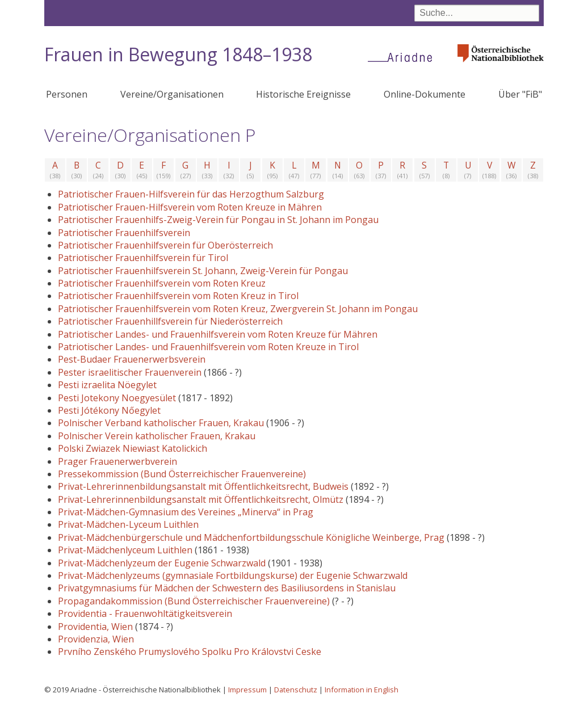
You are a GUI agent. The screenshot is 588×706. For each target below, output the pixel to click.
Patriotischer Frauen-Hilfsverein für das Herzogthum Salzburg (191, 194)
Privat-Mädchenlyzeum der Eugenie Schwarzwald (162, 563)
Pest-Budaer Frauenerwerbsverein (132, 359)
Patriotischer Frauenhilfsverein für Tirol (143, 258)
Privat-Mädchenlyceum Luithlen (125, 550)
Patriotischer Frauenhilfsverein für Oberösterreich (165, 245)
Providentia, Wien (95, 627)
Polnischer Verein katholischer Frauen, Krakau (157, 436)
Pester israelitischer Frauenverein (130, 372)
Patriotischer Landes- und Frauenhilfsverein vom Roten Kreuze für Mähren (218, 334)
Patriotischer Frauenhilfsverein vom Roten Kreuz (162, 283)
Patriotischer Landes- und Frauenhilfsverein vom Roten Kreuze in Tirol (208, 347)
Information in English (362, 690)
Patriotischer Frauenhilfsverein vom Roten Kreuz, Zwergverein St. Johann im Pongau (238, 309)
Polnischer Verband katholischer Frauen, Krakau (161, 423)
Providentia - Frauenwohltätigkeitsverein (145, 613)
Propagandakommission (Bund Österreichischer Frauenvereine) (194, 601)
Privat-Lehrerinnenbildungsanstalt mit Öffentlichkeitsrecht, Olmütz (201, 499)
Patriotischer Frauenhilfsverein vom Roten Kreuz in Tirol (178, 296)
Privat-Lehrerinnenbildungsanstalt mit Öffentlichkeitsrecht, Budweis (203, 486)
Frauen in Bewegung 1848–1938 (178, 54)
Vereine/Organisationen (172, 94)
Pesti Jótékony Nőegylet (109, 410)
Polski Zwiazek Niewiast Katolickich (133, 448)
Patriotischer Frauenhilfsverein (124, 233)
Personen (67, 94)
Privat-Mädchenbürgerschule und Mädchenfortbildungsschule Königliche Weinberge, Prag (251, 537)
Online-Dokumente (425, 94)
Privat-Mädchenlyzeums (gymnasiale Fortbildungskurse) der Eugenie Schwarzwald (233, 575)
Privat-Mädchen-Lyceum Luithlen (128, 524)
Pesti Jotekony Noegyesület (117, 398)
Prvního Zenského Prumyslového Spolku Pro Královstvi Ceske (190, 652)
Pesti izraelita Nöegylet (107, 385)
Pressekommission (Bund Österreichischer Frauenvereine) (182, 474)
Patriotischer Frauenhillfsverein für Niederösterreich (170, 321)
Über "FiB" (520, 94)
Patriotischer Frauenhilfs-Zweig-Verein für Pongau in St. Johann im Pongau (218, 220)
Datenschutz (296, 690)
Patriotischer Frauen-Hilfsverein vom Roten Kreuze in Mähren (190, 207)
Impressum (247, 690)
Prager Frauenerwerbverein (117, 461)
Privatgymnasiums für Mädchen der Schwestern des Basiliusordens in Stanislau (227, 588)
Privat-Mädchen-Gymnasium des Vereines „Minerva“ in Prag (186, 512)
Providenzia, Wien (96, 639)
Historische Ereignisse (303, 94)
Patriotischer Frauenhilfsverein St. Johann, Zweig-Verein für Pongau (203, 271)
